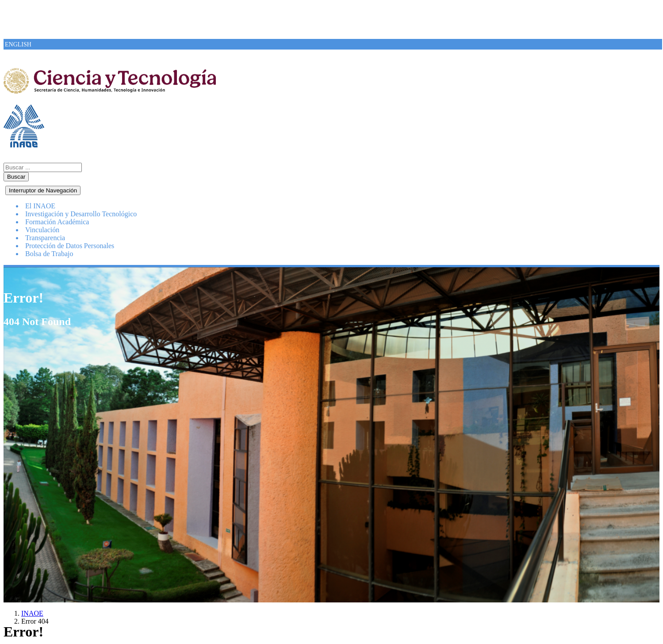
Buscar (16, 177)
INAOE (32, 613)
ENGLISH (18, 44)
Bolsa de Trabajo (49, 254)
